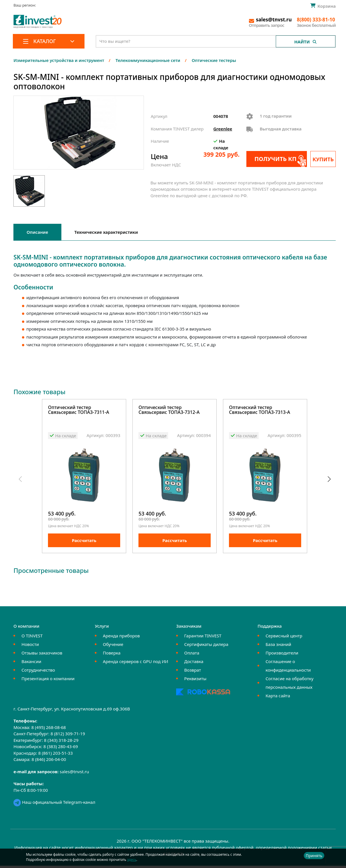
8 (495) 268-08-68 (49, 730)
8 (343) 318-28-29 (61, 743)
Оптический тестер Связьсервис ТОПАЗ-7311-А (79, 410)
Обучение (113, 647)
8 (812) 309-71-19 (68, 736)
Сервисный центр (284, 638)
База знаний (278, 647)
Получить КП (274, 159)
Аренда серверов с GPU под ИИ (135, 664)
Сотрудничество (38, 672)
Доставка (194, 664)
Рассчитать (84, 543)
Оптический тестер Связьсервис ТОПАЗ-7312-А (169, 410)
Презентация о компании (48, 681)
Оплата (192, 655)
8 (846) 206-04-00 (49, 762)
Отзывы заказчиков (42, 655)
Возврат (193, 672)
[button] (329, 480)
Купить (323, 159)
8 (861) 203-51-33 (56, 756)
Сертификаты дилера (206, 647)
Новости (30, 647)
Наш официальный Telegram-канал (54, 805)
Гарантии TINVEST (203, 638)
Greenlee (223, 129)
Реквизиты (195, 681)
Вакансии (31, 664)
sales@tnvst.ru (74, 774)
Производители (282, 655)
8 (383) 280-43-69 (61, 749)
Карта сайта (278, 698)
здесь (132, 860)
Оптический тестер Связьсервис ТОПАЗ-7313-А (259, 410)
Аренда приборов (121, 638)
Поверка (112, 655)
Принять (314, 856)
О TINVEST (32, 638)
